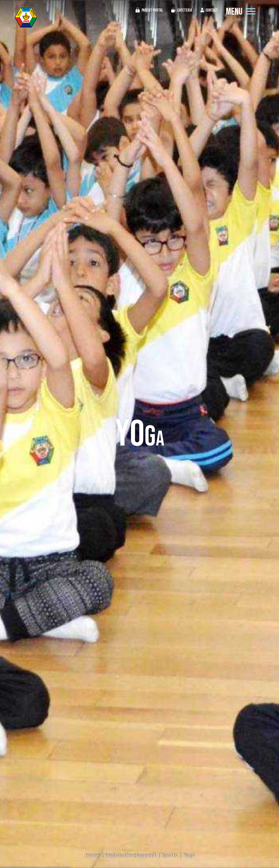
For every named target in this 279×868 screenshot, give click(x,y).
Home (92, 855)
